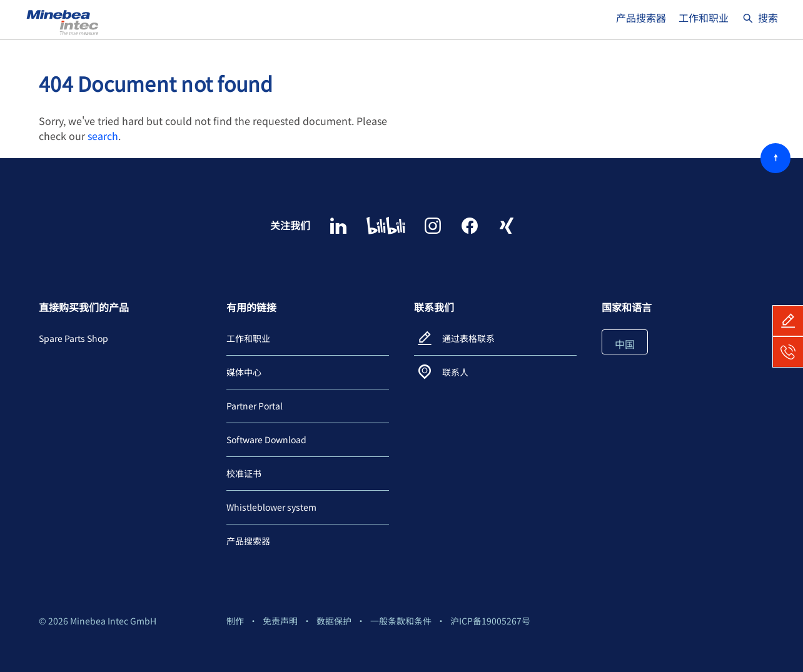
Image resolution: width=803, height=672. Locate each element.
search (103, 136)
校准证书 (244, 473)
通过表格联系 (468, 338)
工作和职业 (704, 18)
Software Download (266, 439)
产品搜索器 (641, 18)
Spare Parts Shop (73, 338)
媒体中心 (244, 372)
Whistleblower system (271, 507)
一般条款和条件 (401, 621)
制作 (235, 621)
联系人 (455, 372)
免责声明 (280, 621)
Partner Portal (255, 406)
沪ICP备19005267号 (490, 621)
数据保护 (334, 621)
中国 (625, 344)
